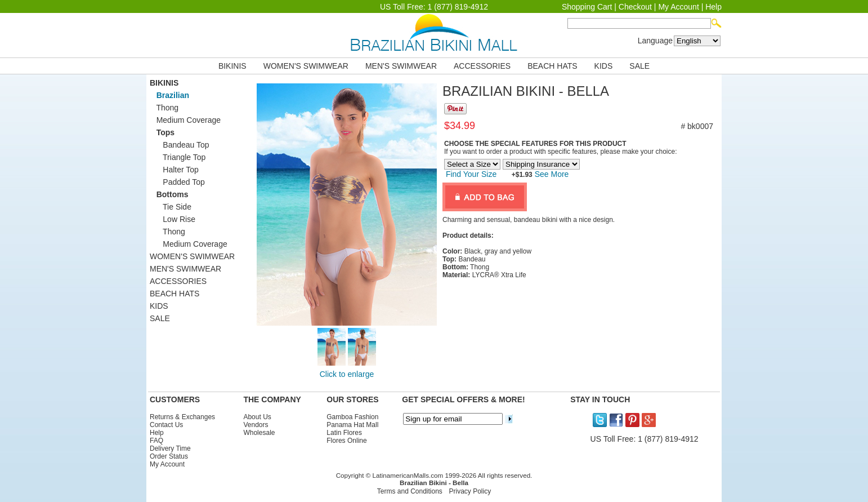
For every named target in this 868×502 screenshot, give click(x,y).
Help (713, 7)
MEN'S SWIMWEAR (401, 66)
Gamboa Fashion (352, 417)
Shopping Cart (587, 7)
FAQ (156, 441)
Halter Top (174, 170)
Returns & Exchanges (182, 417)
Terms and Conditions (410, 491)
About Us (257, 417)
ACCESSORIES (482, 66)
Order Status (169, 456)
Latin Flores (344, 433)
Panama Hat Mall (352, 425)
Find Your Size (471, 174)
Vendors (256, 425)
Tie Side (171, 207)
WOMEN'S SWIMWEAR (306, 66)
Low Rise (173, 219)
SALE (639, 66)
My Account (678, 7)
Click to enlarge (347, 374)
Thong (164, 108)
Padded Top (177, 182)
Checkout (635, 7)
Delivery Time (170, 448)
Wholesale (259, 433)
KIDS (604, 66)
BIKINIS (232, 66)
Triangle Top (178, 157)
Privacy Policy (470, 491)
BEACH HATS (552, 66)
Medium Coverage (185, 120)
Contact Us (166, 425)
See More (551, 174)
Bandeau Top (180, 145)
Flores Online (346, 441)
